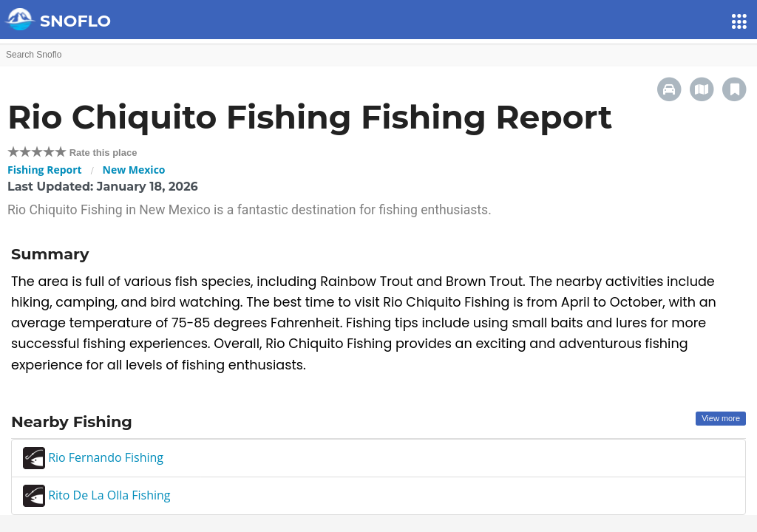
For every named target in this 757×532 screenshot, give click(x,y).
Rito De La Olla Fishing (97, 495)
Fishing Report (45, 170)
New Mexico (134, 170)
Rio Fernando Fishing (93, 457)
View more (721, 418)
